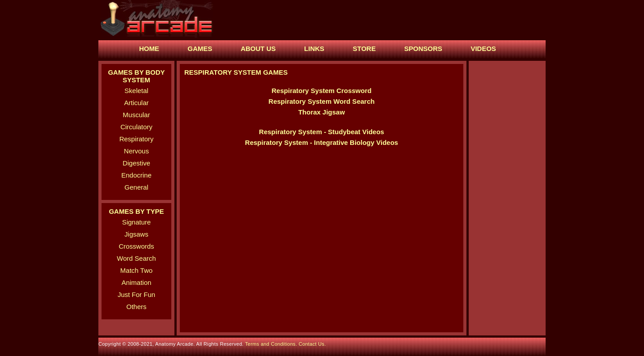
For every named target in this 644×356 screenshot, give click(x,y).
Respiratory (137, 139)
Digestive (136, 163)
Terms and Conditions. (272, 344)
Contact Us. (312, 344)
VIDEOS (483, 49)
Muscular (137, 115)
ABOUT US (258, 49)
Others (136, 307)
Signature (136, 222)
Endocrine (136, 175)
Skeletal (136, 91)
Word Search (136, 258)
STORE (364, 49)
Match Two (136, 270)
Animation (137, 282)
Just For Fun (136, 295)
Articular (136, 103)
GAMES (200, 49)
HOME (149, 49)
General (136, 187)
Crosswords (136, 246)
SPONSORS (423, 49)
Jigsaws (136, 234)
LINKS (314, 49)
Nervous (136, 151)
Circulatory (136, 127)
